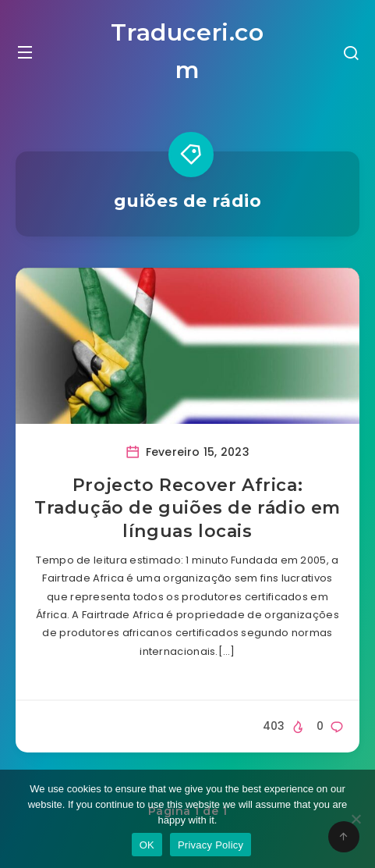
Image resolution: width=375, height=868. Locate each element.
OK (147, 845)
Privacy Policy (210, 845)
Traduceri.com (187, 51)
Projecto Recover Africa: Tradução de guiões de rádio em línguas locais (187, 508)
